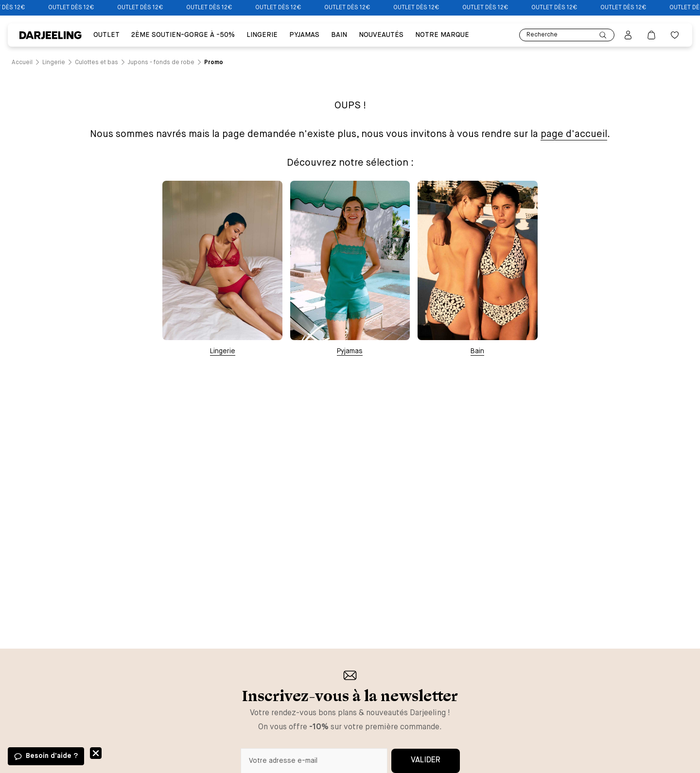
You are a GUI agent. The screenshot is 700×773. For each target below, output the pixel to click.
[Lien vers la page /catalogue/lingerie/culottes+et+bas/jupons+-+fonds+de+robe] (161, 63)
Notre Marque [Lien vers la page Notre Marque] (442, 35)
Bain (477, 351)
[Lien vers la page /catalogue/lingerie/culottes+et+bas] (96, 63)
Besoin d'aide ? (52, 756)
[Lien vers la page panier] (651, 35)
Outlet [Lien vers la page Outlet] (106, 35)
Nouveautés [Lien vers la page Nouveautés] (381, 35)
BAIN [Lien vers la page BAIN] (339, 35)
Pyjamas (350, 351)
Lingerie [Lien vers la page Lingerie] (262, 35)
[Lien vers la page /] (22, 63)
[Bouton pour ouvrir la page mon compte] (628, 35)
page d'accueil (574, 134)
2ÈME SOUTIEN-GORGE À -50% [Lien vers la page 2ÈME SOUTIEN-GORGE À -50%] (183, 35)
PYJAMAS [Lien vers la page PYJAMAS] (304, 35)
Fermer (96, 753)
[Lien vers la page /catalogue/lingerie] (54, 63)
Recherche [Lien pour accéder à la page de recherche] (567, 35)
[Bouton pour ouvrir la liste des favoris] (675, 35)
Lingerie (223, 351)
